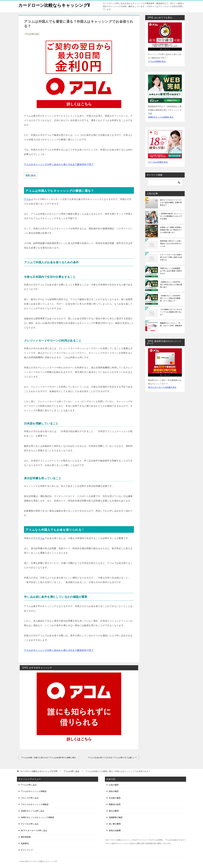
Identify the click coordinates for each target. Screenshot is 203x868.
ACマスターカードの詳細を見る (162, 387)
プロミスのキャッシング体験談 (35, 804)
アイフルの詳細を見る (158, 162)
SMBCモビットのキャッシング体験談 (37, 817)
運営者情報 (26, 837)
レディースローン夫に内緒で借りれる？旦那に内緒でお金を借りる (171, 257)
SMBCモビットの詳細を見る (161, 117)
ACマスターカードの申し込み (34, 830)
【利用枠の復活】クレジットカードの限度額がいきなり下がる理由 (171, 216)
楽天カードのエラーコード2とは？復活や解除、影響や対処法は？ (171, 203)
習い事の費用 (115, 824)
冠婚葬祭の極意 (116, 817)
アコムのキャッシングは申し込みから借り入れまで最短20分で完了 (59, 164)
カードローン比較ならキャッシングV (54, 5)
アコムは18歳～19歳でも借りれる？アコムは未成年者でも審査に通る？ (49, 758)
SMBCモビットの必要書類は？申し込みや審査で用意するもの (171, 271)
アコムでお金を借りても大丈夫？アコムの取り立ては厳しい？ (112, 758)
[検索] (165, 183)
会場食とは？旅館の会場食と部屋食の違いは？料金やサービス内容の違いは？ (171, 230)
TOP (39, 771)
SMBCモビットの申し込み (33, 811)
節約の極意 (114, 791)
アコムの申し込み (32, 34)
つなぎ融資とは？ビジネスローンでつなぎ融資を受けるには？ (171, 312)
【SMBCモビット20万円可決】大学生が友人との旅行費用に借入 (171, 285)
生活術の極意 (115, 798)
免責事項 (25, 843)
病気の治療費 (115, 830)
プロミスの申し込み (30, 798)
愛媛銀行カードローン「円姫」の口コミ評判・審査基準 (171, 324)
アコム (27, 199)
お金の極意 (114, 785)
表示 (33, 176)
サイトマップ (27, 850)
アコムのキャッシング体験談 (34, 791)
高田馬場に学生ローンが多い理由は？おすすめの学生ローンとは (171, 244)
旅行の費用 (114, 811)
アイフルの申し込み (30, 824)
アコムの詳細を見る (157, 61)
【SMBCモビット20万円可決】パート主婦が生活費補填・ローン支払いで (170, 298)
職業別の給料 (115, 804)
